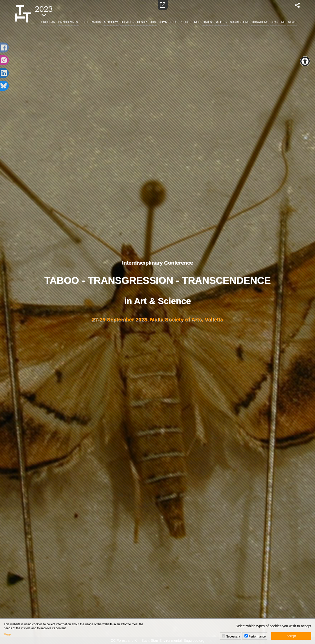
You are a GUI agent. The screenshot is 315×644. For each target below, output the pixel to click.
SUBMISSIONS (240, 22)
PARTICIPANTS (68, 22)
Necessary (233, 636)
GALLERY (221, 22)
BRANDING (278, 22)
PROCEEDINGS (190, 22)
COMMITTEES (168, 22)
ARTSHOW (111, 22)
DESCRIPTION (146, 22)
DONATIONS (260, 22)
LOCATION (127, 22)
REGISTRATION (91, 22)
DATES (207, 22)
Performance (257, 636)
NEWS (292, 22)
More (7, 634)
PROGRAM (48, 22)
